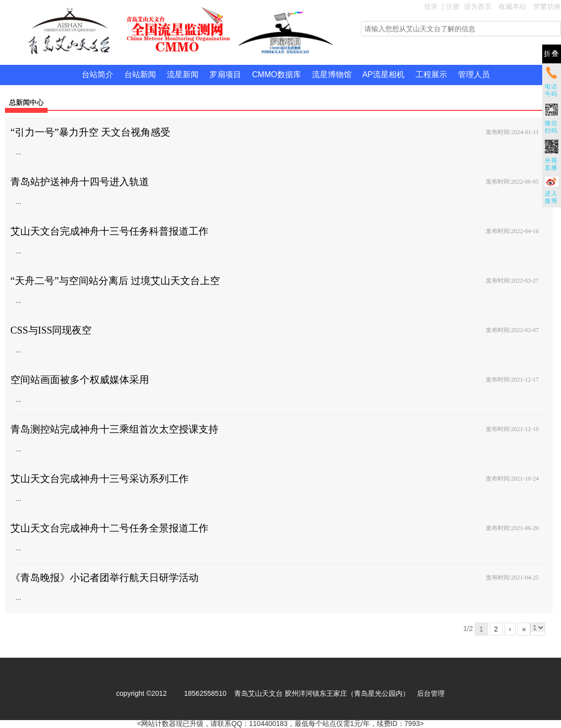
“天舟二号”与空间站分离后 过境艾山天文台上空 (115, 281)
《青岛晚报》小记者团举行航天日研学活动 (104, 578)
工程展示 (431, 74)
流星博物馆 (332, 74)
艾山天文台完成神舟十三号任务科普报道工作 (109, 231)
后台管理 (431, 693)
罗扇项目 (225, 74)
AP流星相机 (383, 74)
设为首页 (478, 6)
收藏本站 (512, 6)
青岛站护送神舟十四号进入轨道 (80, 182)
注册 (453, 6)
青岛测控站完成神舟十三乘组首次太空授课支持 (114, 429)
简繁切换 (547, 6)
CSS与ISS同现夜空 (51, 330)
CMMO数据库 (277, 74)
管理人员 (474, 74)
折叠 (552, 54)
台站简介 (98, 74)
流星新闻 (183, 74)
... (18, 152)
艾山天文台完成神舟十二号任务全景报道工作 (109, 528)
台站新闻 (140, 74)
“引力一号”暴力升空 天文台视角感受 (90, 132)
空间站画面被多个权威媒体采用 (80, 380)
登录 (431, 6)
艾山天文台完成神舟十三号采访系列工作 (100, 479)
